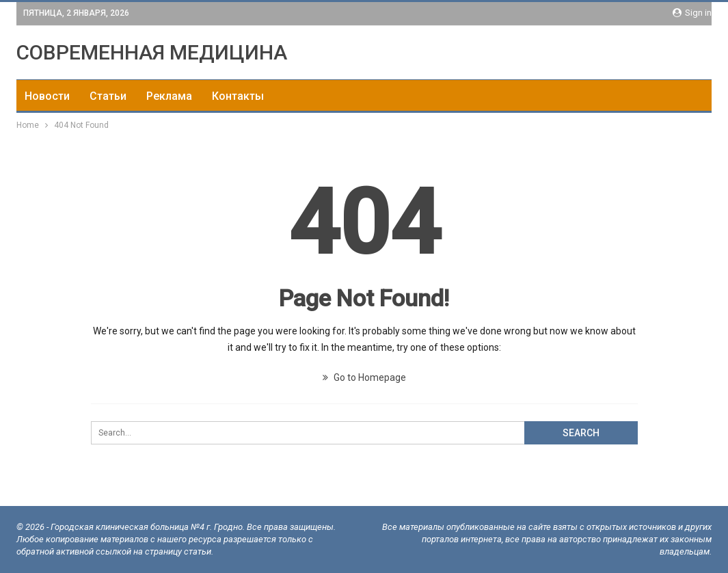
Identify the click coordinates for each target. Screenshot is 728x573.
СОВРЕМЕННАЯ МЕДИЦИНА (152, 52)
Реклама (169, 96)
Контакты (238, 96)
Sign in (692, 13)
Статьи (108, 96)
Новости (47, 96)
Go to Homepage (364, 377)
